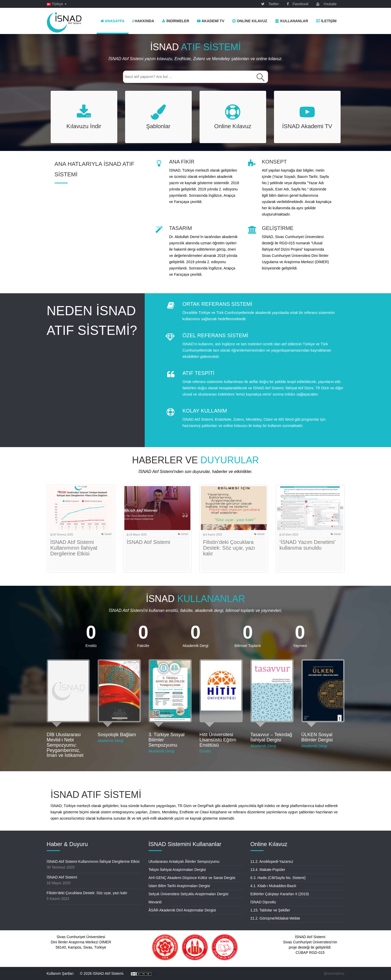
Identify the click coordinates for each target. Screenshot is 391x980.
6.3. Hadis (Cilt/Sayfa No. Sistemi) (278, 878)
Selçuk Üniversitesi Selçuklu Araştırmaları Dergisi (189, 894)
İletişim (326, 21)
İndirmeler (176, 21)
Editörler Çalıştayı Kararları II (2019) (280, 894)
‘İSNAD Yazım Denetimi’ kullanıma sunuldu (307, 545)
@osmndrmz (334, 973)
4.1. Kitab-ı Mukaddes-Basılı (273, 886)
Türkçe (57, 4)
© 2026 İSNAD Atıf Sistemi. (102, 973)
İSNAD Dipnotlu (263, 902)
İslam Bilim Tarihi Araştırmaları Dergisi (179, 886)
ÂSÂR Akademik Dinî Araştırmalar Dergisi (182, 910)
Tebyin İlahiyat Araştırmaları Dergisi (177, 870)
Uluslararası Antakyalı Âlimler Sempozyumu (184, 861)
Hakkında (143, 21)
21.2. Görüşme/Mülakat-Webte (275, 918)
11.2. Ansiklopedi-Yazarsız (272, 861)
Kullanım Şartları (60, 973)
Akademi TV (211, 21)
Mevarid (155, 902)
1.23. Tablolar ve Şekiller (270, 910)
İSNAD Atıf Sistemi (148, 542)
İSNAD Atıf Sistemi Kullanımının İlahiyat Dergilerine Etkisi (74, 548)
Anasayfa (113, 21)
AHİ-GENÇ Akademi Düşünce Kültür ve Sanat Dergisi (192, 878)
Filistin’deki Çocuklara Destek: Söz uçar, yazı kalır (229, 548)
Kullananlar (291, 21)
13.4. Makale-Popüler (268, 870)
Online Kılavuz (250, 21)
